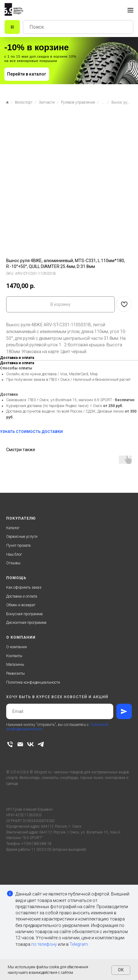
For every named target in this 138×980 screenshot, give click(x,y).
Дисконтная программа (26, 623)
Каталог (13, 528)
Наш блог (14, 554)
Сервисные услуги (22, 537)
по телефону (44, 944)
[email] (20, 744)
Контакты (14, 656)
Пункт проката (18, 546)
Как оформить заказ (24, 587)
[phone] (10, 744)
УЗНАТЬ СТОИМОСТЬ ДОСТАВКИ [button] (31, 432)
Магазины (15, 665)
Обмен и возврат (21, 605)
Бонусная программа (24, 614)
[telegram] (41, 744)
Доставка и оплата (22, 596)
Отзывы (13, 563)
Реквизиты (15, 673)
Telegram (79, 944)
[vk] (30, 744)
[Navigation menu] (130, 10)
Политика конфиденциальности (33, 682)
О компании (17, 647)
